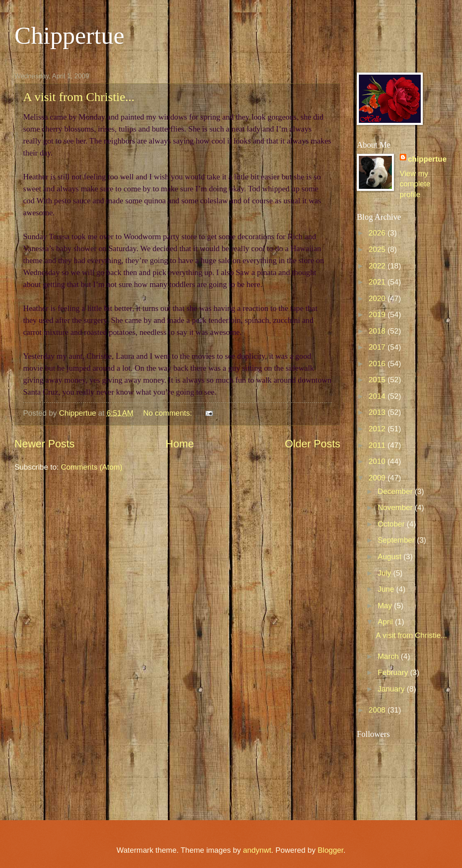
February (394, 672)
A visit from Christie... (79, 97)
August (391, 556)
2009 (378, 478)
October (392, 524)
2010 (378, 461)
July (386, 573)
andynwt (257, 850)
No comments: (169, 413)
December (396, 491)
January (392, 689)
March (389, 656)
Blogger (330, 850)
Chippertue (70, 35)
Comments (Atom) (91, 467)
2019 (378, 314)
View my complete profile (415, 184)
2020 (378, 298)
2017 (378, 347)
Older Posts (312, 444)
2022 (378, 266)
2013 (378, 412)
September (397, 540)
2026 (378, 233)
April (387, 622)
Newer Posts (45, 444)
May (386, 606)
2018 (378, 331)
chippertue (427, 159)
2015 (378, 380)
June (387, 589)
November (396, 507)
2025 (378, 249)
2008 (378, 710)
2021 (378, 282)
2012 (378, 429)
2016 (378, 363)
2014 (378, 396)
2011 (378, 445)
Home (180, 444)
